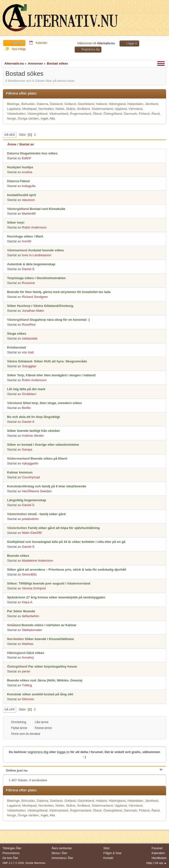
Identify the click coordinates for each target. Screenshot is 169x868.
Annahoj (28, 657)
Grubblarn (29, 394)
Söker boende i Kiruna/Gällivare (49, 639)
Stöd (106, 848)
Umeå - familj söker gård (47, 514)
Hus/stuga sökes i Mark (25, 236)
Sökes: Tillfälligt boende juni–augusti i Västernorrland (49, 583)
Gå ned (10, 135)
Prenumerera (11, 853)
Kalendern (158, 853)
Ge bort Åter (10, 858)
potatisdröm (30, 519)
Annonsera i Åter (62, 858)
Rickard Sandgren (35, 297)
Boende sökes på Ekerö (49, 458)
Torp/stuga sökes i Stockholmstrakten (36, 278)
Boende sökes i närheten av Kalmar (49, 625)
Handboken (159, 858)
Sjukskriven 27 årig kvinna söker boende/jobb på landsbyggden (56, 597)
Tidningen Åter (12, 848)
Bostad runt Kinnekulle (48, 209)
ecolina (27, 172)
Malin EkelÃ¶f (32, 533)
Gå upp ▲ (161, 863)
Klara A (27, 602)
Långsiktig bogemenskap (27, 500)
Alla (52, 118)
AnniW (26, 241)
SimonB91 (30, 574)
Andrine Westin (33, 436)
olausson (28, 200)
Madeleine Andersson (38, 561)
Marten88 (29, 213)
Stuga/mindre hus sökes (39, 153)
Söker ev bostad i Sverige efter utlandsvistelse (43, 445)
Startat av (26, 144)
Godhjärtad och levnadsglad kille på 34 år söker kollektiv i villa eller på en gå (66, 542)
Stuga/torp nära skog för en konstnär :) (60, 320)
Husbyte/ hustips (20, 167)
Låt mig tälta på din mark (26, 389)
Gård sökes (35, 653)
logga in (63, 752)
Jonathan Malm (33, 311)
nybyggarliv (30, 463)
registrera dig (38, 752)
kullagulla (29, 186)
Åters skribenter (62, 848)
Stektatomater (32, 630)
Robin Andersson (34, 227)
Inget (44, 118)
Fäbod (25, 181)
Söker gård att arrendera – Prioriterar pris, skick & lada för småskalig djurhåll (67, 570)
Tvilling (27, 685)
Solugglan (29, 366)
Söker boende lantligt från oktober (34, 431)
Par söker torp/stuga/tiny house (53, 666)
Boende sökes (18, 556)
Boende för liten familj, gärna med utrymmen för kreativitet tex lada (59, 292)
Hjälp (149, 863)
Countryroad (31, 477)
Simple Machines (35, 863)
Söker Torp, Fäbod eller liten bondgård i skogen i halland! (51, 375)
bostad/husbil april (21, 195)
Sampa (27, 449)
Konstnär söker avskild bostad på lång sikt (40, 694)
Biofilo (26, 408)
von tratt (28, 352)
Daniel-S (28, 269)
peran (26, 671)
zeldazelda (30, 338)
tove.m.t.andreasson (37, 255)
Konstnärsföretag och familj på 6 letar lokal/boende (47, 486)
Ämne (12, 144)
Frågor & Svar (113, 853)
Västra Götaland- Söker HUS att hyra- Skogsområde (47, 361)
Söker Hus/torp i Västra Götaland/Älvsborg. (40, 306)
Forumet (157, 848)
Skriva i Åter (59, 853)
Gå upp (10, 709)
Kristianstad (16, 347)
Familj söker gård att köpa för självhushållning (64, 528)
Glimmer (28, 699)
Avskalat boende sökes (46, 250)
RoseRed (29, 325)
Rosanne (28, 283)
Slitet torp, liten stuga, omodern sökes (52, 403)
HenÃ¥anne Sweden (37, 491)
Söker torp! (16, 222)
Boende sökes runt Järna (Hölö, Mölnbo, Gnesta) (45, 680)
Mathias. (28, 644)
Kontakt (108, 858)
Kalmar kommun (20, 472)
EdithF (27, 158)
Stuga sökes (17, 334)
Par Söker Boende (21, 611)
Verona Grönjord (34, 588)
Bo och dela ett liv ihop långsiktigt (33, 417)
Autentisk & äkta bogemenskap (31, 264)
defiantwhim (31, 616)
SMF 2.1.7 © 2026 (13, 863)
